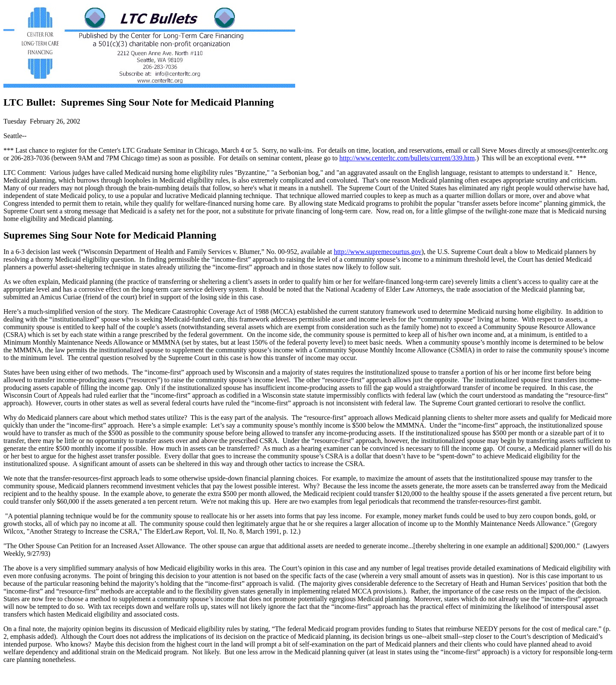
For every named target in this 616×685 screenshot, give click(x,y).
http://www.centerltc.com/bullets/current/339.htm (407, 158)
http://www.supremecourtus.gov (378, 252)
